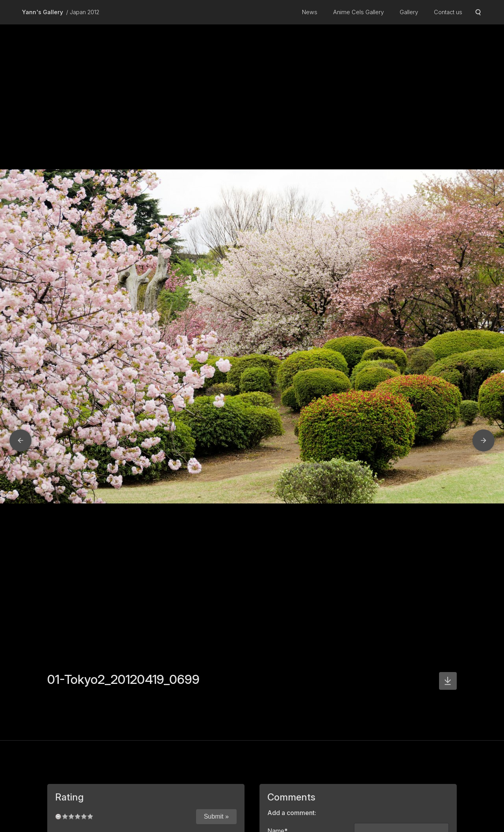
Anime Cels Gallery (359, 12)
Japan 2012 (84, 12)
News (310, 12)
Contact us (448, 12)
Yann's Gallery (43, 12)
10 (90, 816)
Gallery (409, 12)
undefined (58, 816)
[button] (20, 440)
